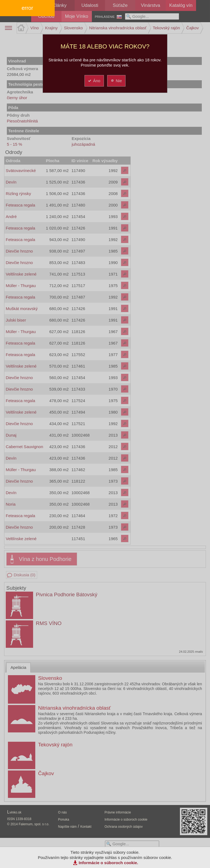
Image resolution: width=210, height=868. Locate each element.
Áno (94, 81)
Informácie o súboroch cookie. (109, 863)
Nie (116, 81)
